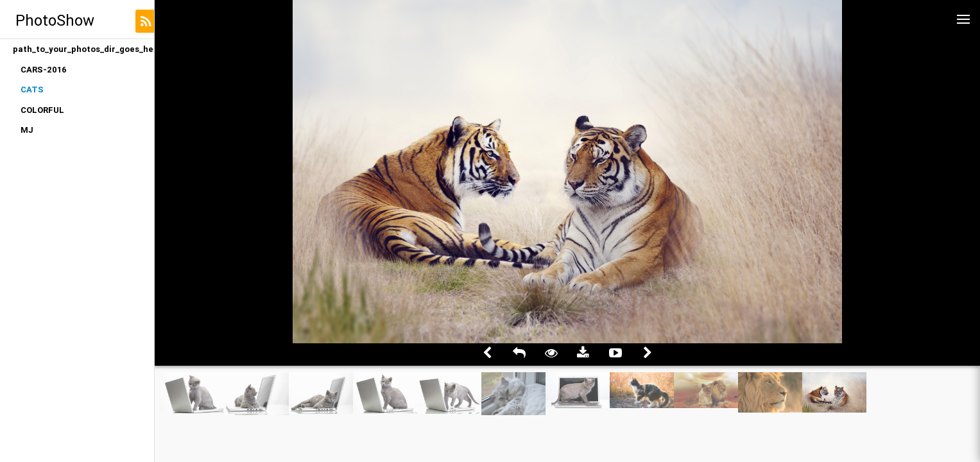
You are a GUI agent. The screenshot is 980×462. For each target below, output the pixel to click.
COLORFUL (42, 110)
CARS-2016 (44, 70)
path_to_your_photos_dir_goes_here (83, 49)
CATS (32, 90)
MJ (27, 130)
